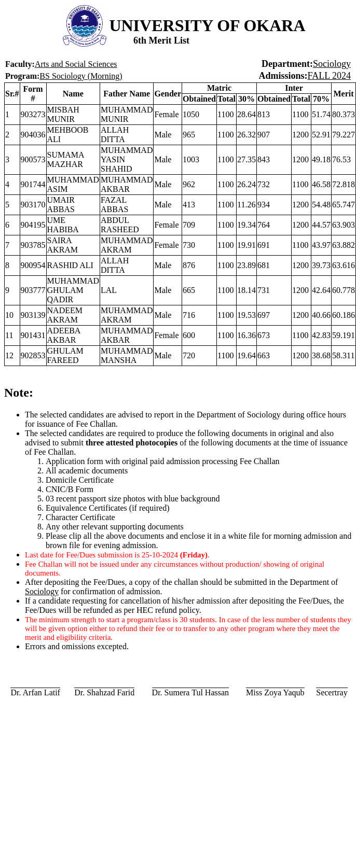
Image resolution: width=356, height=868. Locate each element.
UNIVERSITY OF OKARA (207, 25)
